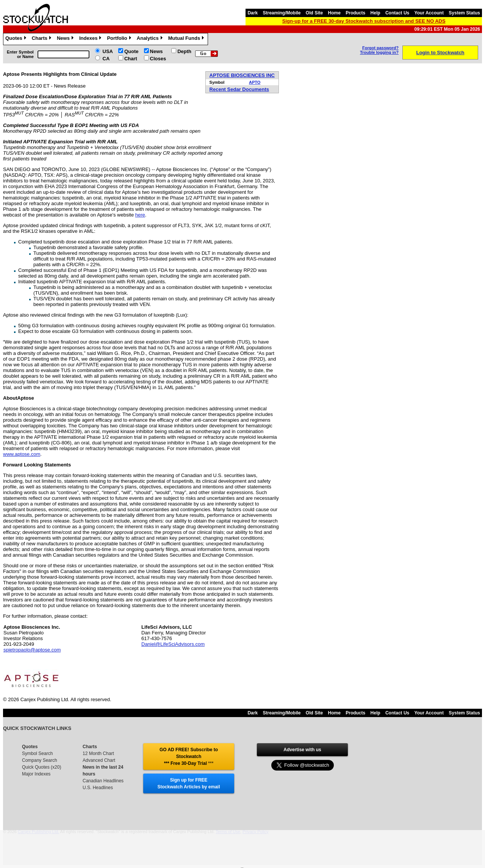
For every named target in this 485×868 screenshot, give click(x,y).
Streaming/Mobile (282, 13)
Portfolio (120, 39)
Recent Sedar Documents (239, 89)
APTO (255, 82)
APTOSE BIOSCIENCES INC (242, 75)
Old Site (314, 13)
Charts (42, 39)
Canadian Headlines (103, 781)
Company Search (40, 760)
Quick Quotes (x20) (41, 767)
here (140, 215)
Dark (253, 13)
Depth (184, 51)
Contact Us (397, 13)
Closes (158, 59)
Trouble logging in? (379, 52)
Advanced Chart (99, 760)
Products (355, 13)
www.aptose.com (22, 454)
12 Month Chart (98, 753)
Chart (131, 59)
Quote (131, 51)
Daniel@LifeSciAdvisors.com (173, 644)
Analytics (151, 39)
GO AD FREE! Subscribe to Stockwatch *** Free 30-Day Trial (189, 757)
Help (375, 13)
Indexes (91, 39)
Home (334, 13)
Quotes (17, 39)
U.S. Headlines (98, 788)
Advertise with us (302, 750)
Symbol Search (37, 753)
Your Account (429, 13)
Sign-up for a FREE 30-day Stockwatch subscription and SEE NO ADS (364, 21)
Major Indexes (36, 774)
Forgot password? (380, 48)
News (66, 39)
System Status (464, 13)
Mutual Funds (187, 39)
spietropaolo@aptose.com (32, 650)
